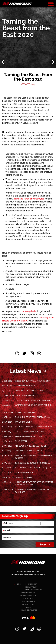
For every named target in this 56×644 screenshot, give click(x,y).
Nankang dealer (29, 311)
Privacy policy (31, 587)
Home (18, 584)
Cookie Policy (31, 584)
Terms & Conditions (34, 590)
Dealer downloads (29, 610)
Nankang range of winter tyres (29, 199)
